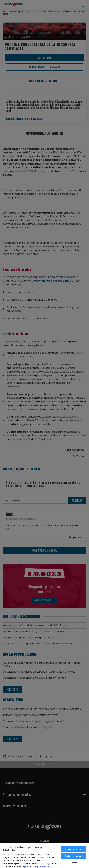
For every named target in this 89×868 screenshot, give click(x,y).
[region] (44, 855)
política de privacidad (37, 866)
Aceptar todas (73, 849)
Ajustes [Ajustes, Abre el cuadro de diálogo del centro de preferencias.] (73, 863)
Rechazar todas (73, 856)
